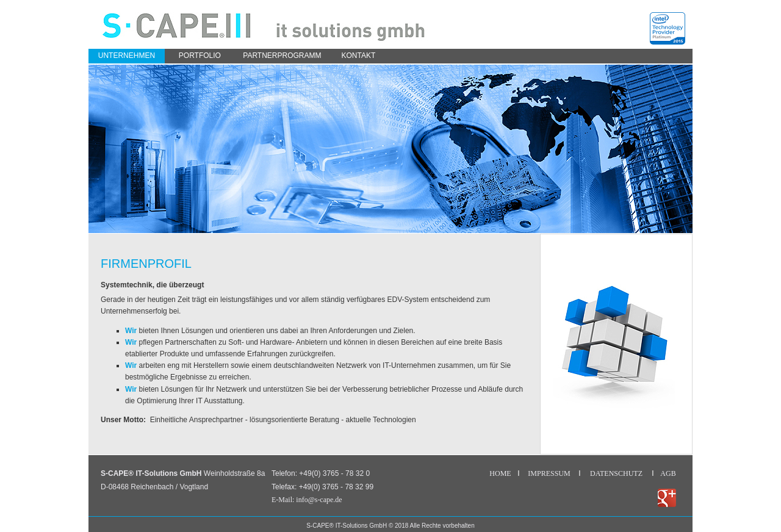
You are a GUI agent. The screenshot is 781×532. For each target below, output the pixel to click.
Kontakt (359, 56)
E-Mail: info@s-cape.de (307, 500)
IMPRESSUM (549, 473)
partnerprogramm (282, 56)
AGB (668, 473)
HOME (500, 473)
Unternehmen (127, 56)
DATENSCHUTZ (616, 473)
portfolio (200, 56)
